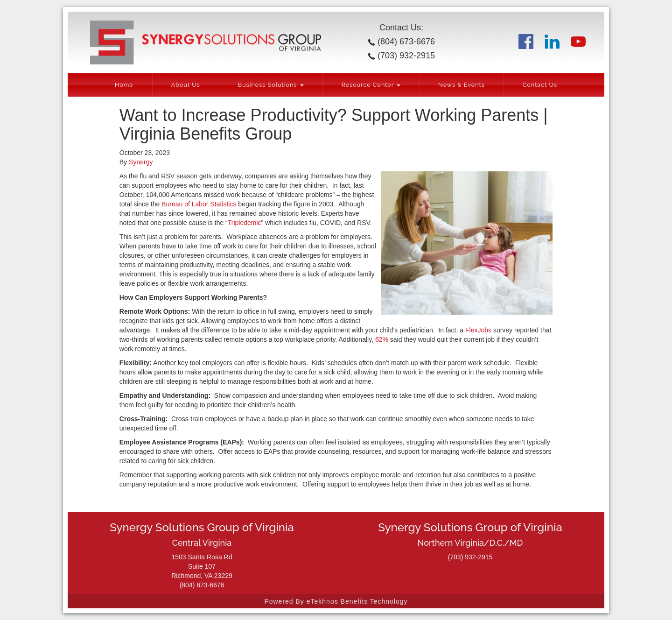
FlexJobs (478, 330)
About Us (186, 85)
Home (124, 85)
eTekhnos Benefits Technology (357, 601)
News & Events (462, 85)
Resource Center (371, 85)
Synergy (141, 162)
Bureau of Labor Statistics (199, 204)
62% (382, 339)
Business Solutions (271, 85)
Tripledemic (245, 223)
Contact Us (540, 85)
